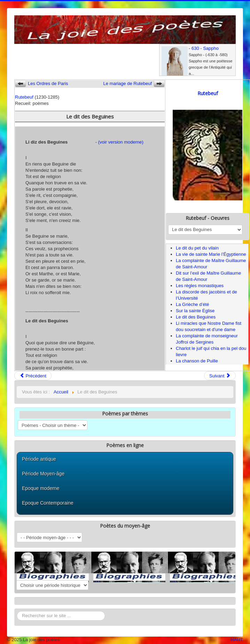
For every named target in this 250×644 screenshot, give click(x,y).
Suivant (220, 376)
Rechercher (17, 611)
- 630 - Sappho (204, 48)
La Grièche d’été (192, 304)
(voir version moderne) (121, 142)
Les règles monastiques (200, 286)
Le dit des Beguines (196, 317)
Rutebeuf (24, 97)
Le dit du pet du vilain (197, 248)
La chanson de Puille (197, 361)
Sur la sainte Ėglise (195, 311)
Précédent (33, 376)
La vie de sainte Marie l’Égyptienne (211, 254)
